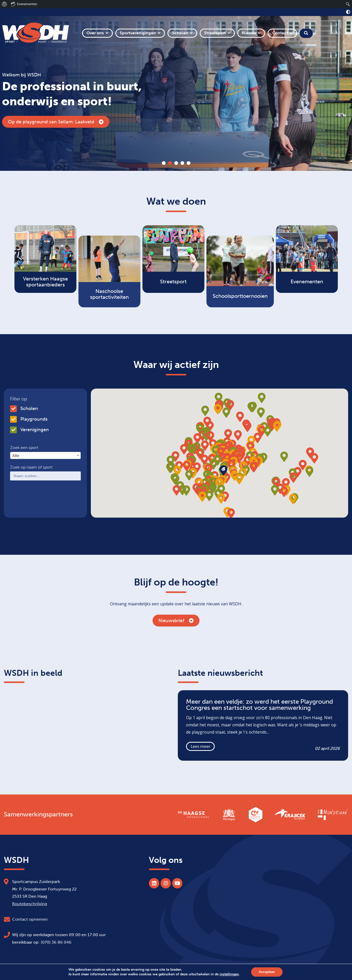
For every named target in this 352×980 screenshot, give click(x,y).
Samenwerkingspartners (38, 814)
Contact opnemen (30, 919)
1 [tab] (164, 163)
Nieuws (249, 33)
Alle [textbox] (16, 456)
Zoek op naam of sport (31, 467)
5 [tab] (188, 163)
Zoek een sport (24, 448)
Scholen (180, 33)
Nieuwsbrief (176, 621)
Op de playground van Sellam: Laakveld (56, 122)
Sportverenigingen (138, 33)
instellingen (229, 974)
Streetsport (215, 33)
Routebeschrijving (30, 904)
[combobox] (45, 455)
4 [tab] (182, 163)
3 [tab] (176, 163)
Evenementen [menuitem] (24, 4)
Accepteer (267, 972)
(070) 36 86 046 (56, 942)
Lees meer (201, 746)
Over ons (95, 33)
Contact (280, 33)
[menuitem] (5, 4)
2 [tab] (170, 163)
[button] (239, 458)
